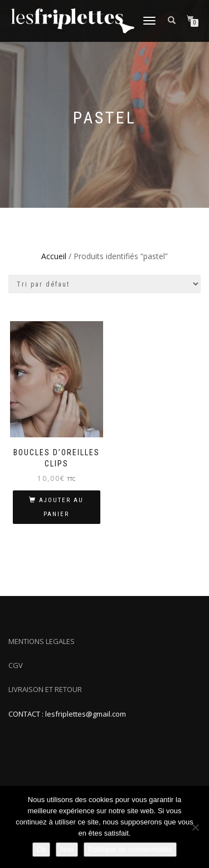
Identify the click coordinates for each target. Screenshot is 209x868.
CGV (16, 665)
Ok (42, 849)
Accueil (54, 256)
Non (67, 849)
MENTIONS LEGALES (42, 641)
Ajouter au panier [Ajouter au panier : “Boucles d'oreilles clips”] (61, 507)
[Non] (195, 827)
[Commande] (104, 284)
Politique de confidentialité (130, 849)
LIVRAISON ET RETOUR (45, 689)
